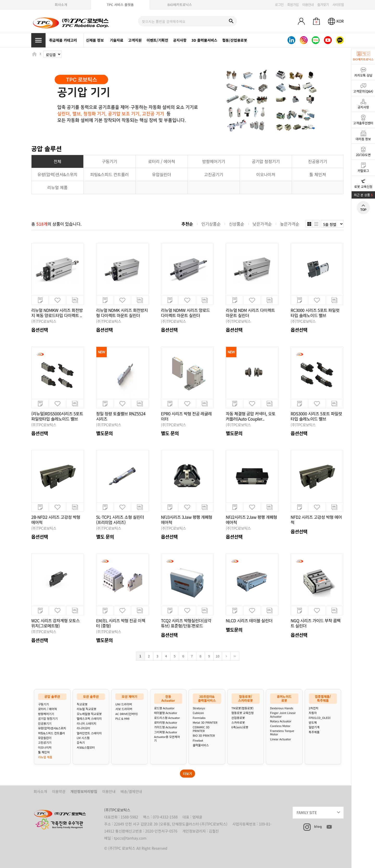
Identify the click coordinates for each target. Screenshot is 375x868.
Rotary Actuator (281, 721)
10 (217, 656)
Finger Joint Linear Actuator (283, 715)
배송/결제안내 (131, 791)
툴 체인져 (44, 752)
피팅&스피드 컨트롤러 (51, 733)
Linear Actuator (280, 739)
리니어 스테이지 (87, 724)
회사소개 (61, 5)
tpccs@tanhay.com (130, 838)
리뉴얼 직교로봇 (87, 709)
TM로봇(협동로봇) (243, 708)
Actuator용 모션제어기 (167, 739)
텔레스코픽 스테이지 (89, 719)
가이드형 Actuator (166, 727)
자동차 (313, 713)
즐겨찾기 (323, 5)
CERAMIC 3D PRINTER (201, 729)
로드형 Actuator (164, 708)
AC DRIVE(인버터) (127, 714)
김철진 (214, 831)
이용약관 (59, 791)
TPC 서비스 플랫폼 (120, 5)
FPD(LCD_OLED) (320, 718)
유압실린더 (45, 738)
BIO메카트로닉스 (180, 5)
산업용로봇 (238, 718)
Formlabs (199, 718)
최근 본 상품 (363, 195)
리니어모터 (83, 728)
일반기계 (314, 727)
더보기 (188, 774)
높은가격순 (290, 224)
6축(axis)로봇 (240, 727)
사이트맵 (338, 5)
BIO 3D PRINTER (204, 735)
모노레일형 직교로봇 (89, 714)
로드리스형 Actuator (167, 718)
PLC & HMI (122, 719)
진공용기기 (45, 724)
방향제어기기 (46, 714)
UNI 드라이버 (124, 704)
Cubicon (198, 713)
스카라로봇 (238, 722)
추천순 (187, 224)
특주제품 (314, 732)
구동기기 (43, 704)
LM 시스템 (83, 738)
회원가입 (293, 5)
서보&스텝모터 (86, 747)
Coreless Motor (280, 726)
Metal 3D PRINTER (205, 722)
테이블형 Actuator (166, 713)
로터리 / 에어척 (47, 709)
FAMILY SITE (320, 812)
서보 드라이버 (124, 709)
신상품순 (237, 224)
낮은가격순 (262, 224)
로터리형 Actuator (166, 722)
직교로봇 (82, 704)
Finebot (198, 740)
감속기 (81, 743)
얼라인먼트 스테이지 (89, 733)
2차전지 (314, 708)
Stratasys (199, 708)
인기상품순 (211, 224)
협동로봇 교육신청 (243, 713)
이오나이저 (45, 747)
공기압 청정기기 (48, 719)
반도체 (313, 722)
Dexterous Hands (282, 708)
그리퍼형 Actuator (166, 732)
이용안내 (308, 5)
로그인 (279, 5)
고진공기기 (45, 743)
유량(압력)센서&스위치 (52, 728)
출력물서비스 (201, 745)
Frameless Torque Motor (282, 733)
